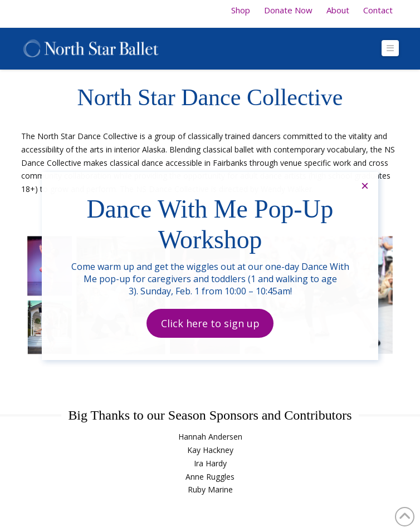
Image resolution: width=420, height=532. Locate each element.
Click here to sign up (210, 323)
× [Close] (365, 186)
